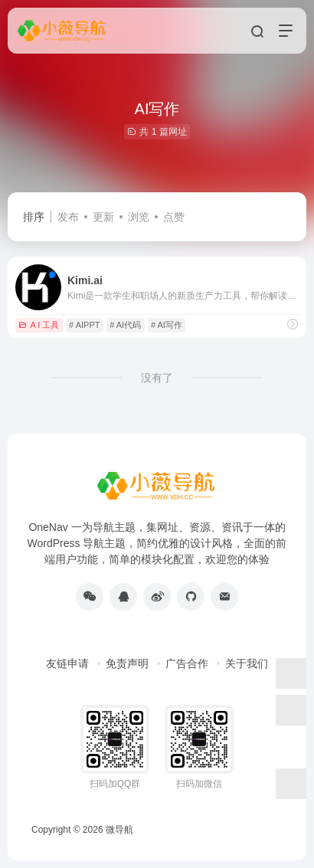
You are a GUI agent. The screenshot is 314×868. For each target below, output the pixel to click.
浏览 (139, 217)
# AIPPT (84, 325)
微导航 (119, 830)
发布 (68, 217)
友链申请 (67, 663)
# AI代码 (125, 325)
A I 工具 (39, 325)
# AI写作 (167, 325)
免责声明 (127, 663)
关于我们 (247, 663)
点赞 (174, 217)
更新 (103, 217)
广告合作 (187, 663)
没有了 (157, 378)
